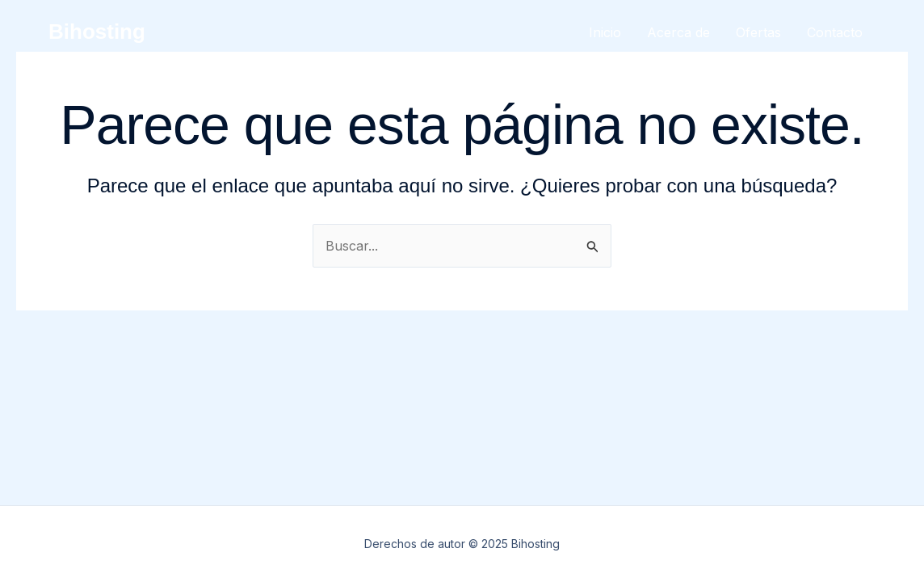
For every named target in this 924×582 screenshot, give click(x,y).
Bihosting (97, 32)
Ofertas (758, 32)
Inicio (605, 32)
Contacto (835, 32)
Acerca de (678, 32)
